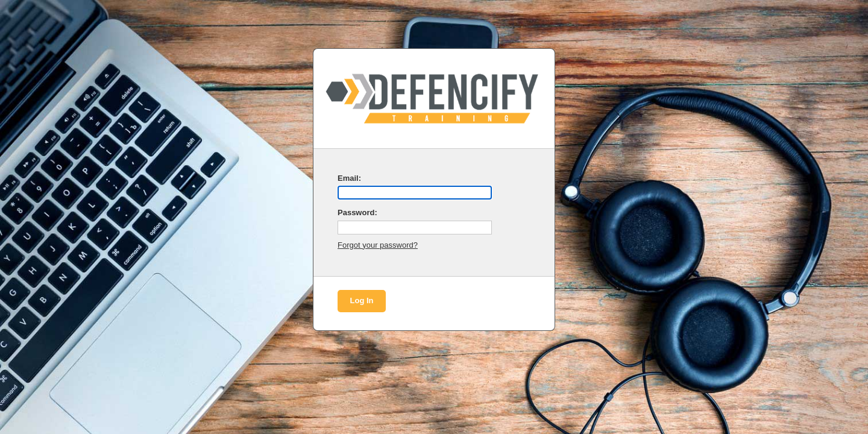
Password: (357, 212)
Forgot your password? (378, 245)
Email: (349, 178)
